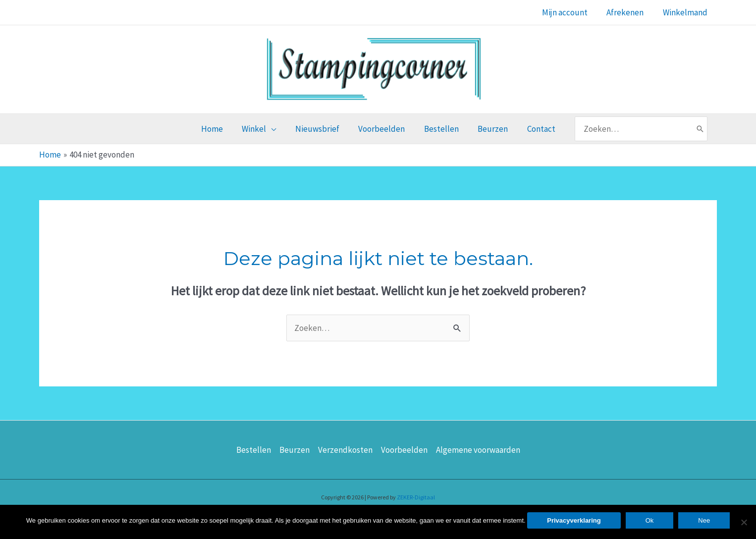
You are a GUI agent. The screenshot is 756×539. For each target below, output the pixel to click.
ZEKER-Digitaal (416, 497)
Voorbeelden (404, 450)
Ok (650, 520)
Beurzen (295, 450)
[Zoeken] (692, 129)
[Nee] (744, 522)
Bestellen (254, 450)
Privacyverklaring (574, 520)
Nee (704, 520)
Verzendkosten (345, 450)
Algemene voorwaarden (478, 450)
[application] (275, 129)
